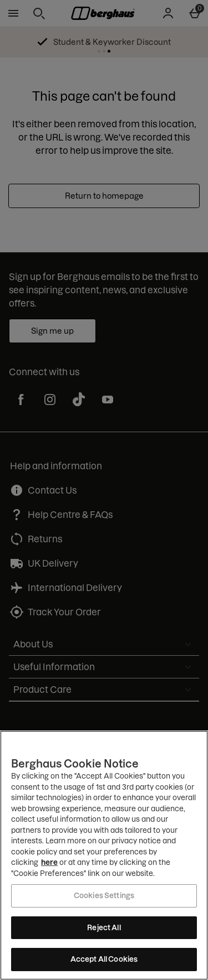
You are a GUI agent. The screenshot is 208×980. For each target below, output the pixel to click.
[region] (104, 855)
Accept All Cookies (104, 959)
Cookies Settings (104, 895)
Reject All (104, 927)
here (49, 862)
